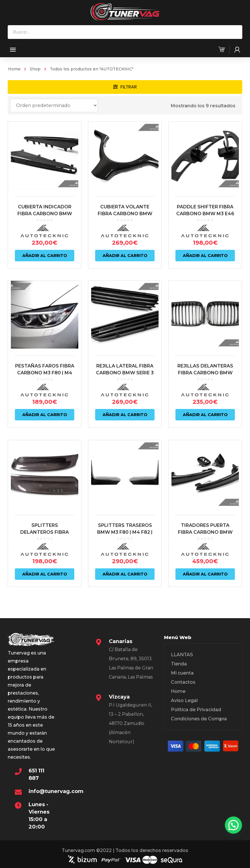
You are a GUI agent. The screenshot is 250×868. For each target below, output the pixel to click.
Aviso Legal (184, 702)
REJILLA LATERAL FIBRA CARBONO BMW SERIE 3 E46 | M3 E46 (124, 377)
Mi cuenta (182, 675)
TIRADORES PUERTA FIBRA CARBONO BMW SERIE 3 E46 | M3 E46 (204, 536)
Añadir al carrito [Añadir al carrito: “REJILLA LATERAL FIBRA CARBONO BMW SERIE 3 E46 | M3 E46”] (124, 419)
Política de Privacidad (196, 711)
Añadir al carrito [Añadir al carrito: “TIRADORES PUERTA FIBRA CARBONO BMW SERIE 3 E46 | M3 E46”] (204, 578)
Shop (35, 69)
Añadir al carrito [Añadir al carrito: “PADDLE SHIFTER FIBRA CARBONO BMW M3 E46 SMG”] (204, 261)
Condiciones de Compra (199, 720)
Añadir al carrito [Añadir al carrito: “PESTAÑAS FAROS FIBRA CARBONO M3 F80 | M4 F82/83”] (45, 419)
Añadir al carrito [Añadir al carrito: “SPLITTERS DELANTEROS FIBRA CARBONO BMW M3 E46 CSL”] (45, 578)
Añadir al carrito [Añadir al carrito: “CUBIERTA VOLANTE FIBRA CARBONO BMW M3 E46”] (124, 261)
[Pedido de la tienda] (54, 105)
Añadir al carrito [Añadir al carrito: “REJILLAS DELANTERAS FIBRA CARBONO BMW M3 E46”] (204, 419)
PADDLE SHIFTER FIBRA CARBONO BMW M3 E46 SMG (204, 219)
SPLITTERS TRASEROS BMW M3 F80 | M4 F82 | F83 (124, 536)
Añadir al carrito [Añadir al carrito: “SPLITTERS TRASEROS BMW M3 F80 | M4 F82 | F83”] (124, 578)
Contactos (183, 684)
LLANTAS (182, 656)
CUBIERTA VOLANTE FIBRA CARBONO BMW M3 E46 (124, 219)
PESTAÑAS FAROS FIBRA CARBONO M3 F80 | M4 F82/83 (45, 377)
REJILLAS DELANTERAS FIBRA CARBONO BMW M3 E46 (204, 377)
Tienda (179, 666)
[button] (233, 825)
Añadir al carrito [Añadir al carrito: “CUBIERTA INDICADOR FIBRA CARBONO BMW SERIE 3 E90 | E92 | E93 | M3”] (45, 261)
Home (14, 69)
